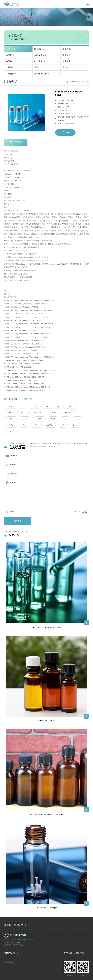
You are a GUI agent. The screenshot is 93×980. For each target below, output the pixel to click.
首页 (71, 82)
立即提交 (16, 513)
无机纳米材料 (40, 55)
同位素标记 (39, 49)
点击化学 (67, 61)
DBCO (37, 412)
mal (75, 406)
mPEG (10, 425)
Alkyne (50, 412)
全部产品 (10, 55)
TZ (33, 418)
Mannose (23, 412)
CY (68, 418)
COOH (11, 418)
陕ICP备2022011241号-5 (65, 977)
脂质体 (65, 67)
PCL (79, 418)
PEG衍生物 (39, 61)
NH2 (23, 418)
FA (42, 406)
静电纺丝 (67, 55)
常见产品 (77, 82)
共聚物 (9, 61)
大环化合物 (11, 74)
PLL (33, 425)
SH (21, 406)
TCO (44, 418)
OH (43, 425)
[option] (26, 113)
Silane (62, 412)
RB (53, 406)
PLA (32, 406)
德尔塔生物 (8, 954)
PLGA (56, 418)
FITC (10, 412)
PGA (10, 406)
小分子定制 (11, 49)
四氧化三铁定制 (41, 74)
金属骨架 (10, 67)
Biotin (75, 412)
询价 (65, 132)
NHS (64, 406)
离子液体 (67, 49)
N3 (22, 425)
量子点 (37, 67)
